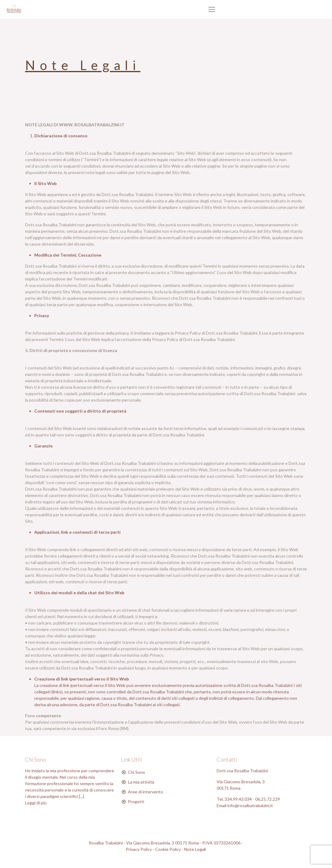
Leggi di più (36, 803)
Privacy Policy (139, 849)
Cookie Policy (168, 849)
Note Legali (195, 849)
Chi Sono (136, 772)
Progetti (136, 801)
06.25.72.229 (268, 799)
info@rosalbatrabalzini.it (250, 805)
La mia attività (141, 782)
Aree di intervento (145, 792)
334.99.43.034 (239, 799)
